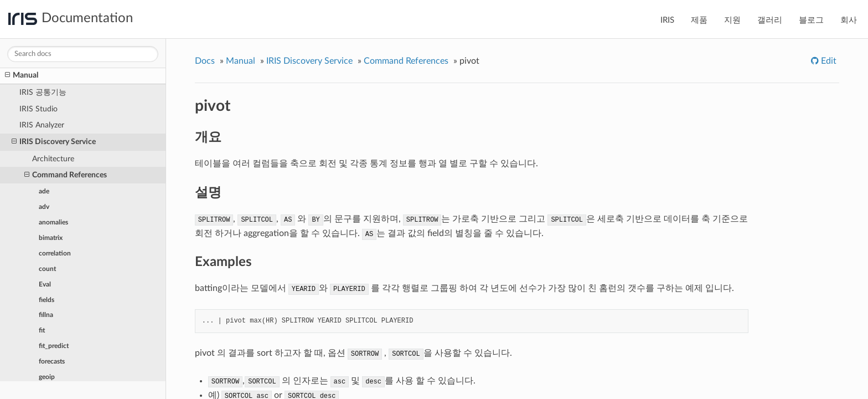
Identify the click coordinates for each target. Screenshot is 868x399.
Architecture (53, 159)
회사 (849, 20)
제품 (699, 20)
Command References (66, 175)
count (47, 269)
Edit (828, 61)
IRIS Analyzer (42, 125)
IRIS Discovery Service (54, 142)
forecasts (52, 361)
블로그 (811, 20)
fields (46, 300)
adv (44, 207)
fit (42, 330)
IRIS (667, 20)
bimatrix (51, 238)
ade (44, 191)
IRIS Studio (38, 109)
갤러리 (770, 20)
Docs (205, 61)
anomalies (53, 222)
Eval (45, 284)
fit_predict (54, 346)
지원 (732, 20)
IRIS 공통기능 (43, 92)
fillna (46, 315)
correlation (55, 253)
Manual (22, 75)
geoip (47, 377)
